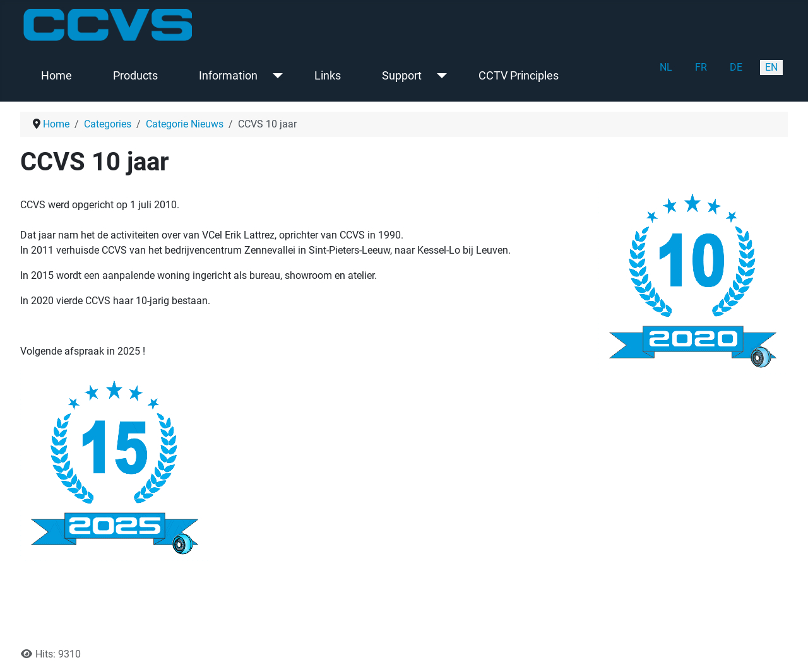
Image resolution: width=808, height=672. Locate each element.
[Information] (275, 76)
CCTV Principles (519, 76)
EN (771, 67)
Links (328, 76)
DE (736, 67)
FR (701, 67)
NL (666, 67)
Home (56, 76)
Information (228, 76)
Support (402, 76)
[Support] (439, 76)
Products (135, 76)
